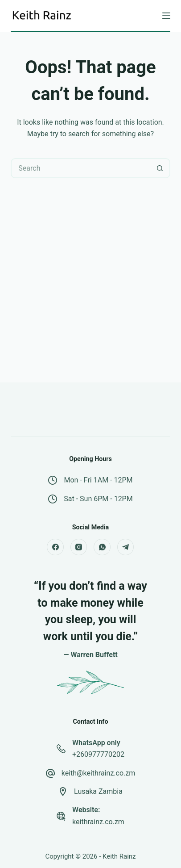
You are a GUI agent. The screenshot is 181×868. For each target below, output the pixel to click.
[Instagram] (79, 547)
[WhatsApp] (102, 547)
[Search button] (160, 168)
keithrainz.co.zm (98, 822)
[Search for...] (80, 168)
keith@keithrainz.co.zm (99, 773)
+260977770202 (98, 754)
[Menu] (166, 16)
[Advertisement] (90, 291)
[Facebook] (55, 547)
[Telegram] (126, 547)
